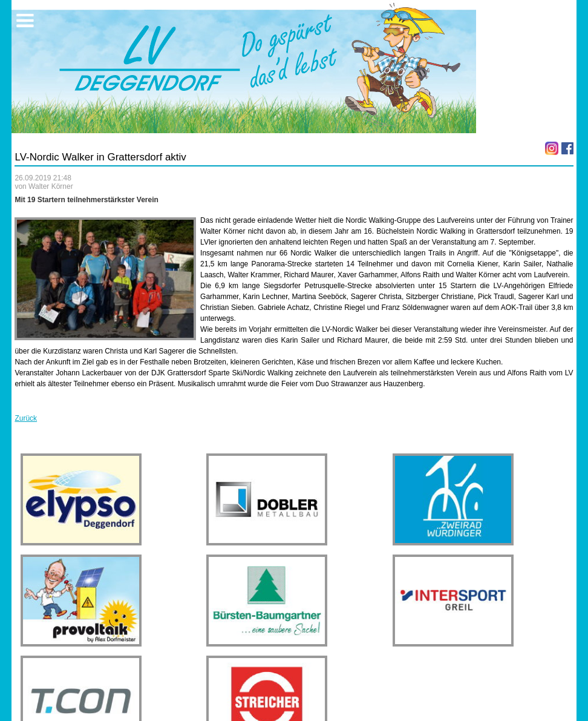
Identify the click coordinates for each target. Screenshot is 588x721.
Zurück (26, 418)
